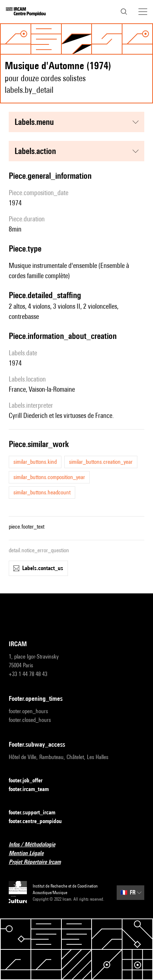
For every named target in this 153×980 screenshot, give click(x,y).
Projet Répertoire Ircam (39, 862)
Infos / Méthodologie (36, 845)
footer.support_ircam (36, 813)
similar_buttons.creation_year (101, 462)
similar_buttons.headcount (42, 492)
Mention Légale (31, 853)
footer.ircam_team (33, 789)
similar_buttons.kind (35, 462)
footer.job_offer (30, 781)
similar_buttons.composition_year (49, 477)
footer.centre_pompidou (40, 821)
